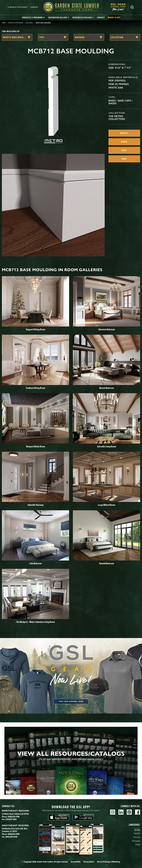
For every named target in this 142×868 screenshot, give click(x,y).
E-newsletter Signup (18, 7)
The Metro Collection (117, 118)
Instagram (113, 812)
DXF (124, 150)
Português (136, 841)
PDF (124, 159)
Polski (138, 845)
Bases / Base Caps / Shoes (120, 102)
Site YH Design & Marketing (109, 862)
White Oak (116, 88)
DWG (124, 142)
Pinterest (129, 812)
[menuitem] (119, 7)
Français (137, 837)
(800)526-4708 (14, 817)
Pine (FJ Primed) (119, 84)
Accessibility (76, 862)
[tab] (33, 18)
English (137, 829)
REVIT (124, 133)
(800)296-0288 (14, 834)
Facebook (138, 812)
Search (132, 7)
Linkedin (121, 812)
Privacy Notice (89, 862)
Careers (34, 7)
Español (137, 833)
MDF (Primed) (117, 81)
